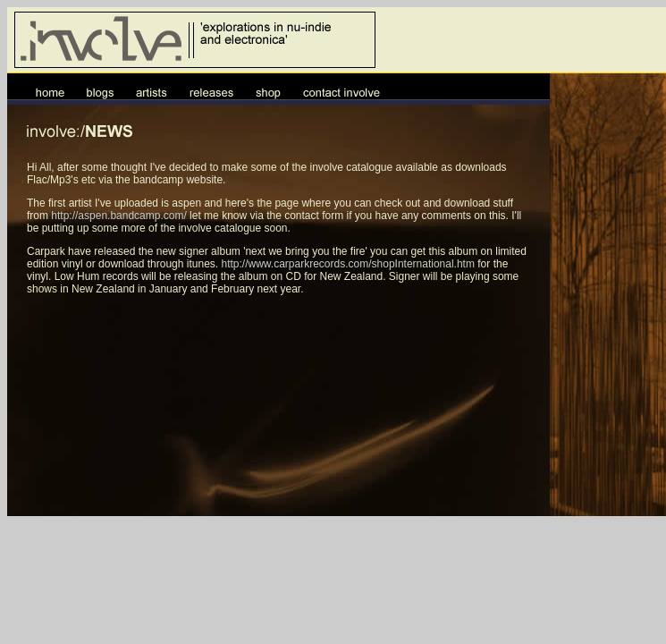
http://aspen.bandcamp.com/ (118, 216)
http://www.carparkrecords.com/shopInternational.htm (347, 264)
